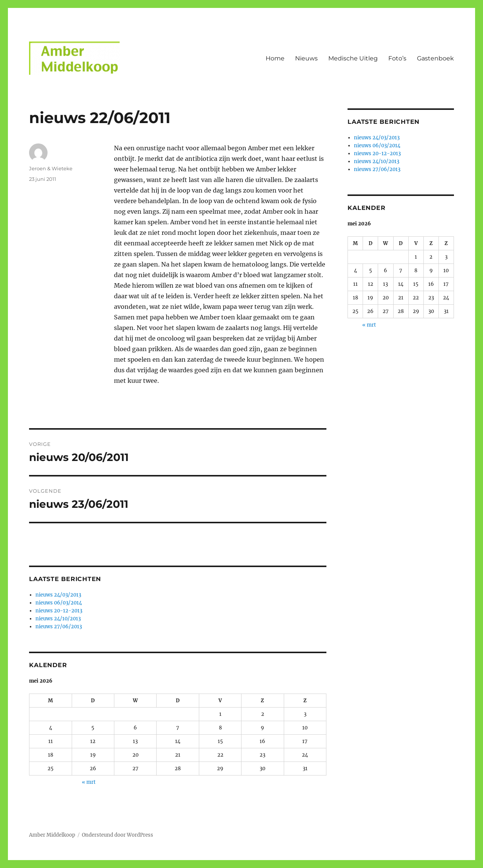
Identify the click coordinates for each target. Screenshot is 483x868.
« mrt (89, 782)
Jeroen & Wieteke (51, 168)
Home (275, 58)
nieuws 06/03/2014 (59, 603)
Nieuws (306, 58)
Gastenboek (435, 58)
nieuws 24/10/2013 (58, 619)
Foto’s (397, 58)
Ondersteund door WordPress (118, 835)
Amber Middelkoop (52, 835)
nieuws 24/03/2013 (58, 595)
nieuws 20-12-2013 (59, 611)
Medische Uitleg (353, 58)
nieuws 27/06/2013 (59, 627)
